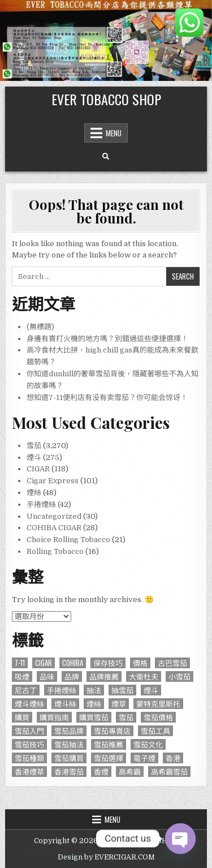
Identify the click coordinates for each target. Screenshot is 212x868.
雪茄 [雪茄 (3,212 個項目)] (126, 717)
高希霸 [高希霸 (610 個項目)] (130, 772)
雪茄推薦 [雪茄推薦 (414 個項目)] (109, 744)
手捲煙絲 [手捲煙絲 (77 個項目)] (62, 690)
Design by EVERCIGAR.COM (106, 857)
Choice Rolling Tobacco (68, 540)
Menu (114, 133)
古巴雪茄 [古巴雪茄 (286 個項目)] (172, 663)
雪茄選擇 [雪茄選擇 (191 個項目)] (109, 758)
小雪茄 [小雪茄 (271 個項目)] (179, 676)
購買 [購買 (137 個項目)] (22, 717)
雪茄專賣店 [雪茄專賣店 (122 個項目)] (112, 731)
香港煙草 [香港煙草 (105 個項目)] (29, 772)
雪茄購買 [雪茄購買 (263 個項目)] (69, 758)
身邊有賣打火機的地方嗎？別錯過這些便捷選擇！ (107, 339)
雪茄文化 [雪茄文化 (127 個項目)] (148, 744)
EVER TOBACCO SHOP (106, 99)
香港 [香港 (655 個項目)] (173, 758)
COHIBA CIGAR (54, 528)
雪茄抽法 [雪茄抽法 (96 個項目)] (69, 744)
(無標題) (40, 327)
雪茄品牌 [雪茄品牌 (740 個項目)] (69, 731)
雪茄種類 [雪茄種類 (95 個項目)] (29, 758)
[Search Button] (106, 157)
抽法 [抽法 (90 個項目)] (94, 690)
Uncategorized (54, 516)
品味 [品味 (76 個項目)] (47, 676)
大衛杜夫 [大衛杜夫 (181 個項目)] (144, 676)
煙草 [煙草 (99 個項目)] (119, 704)
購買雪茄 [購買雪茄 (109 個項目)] (94, 717)
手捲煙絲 (41, 504)
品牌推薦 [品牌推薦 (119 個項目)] (104, 676)
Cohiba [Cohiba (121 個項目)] (73, 663)
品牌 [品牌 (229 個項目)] (72, 676)
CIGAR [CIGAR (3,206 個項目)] (44, 663)
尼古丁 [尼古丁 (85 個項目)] (26, 690)
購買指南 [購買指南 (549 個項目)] (54, 717)
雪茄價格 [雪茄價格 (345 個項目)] (158, 717)
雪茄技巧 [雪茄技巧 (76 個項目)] (29, 744)
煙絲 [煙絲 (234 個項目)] (94, 704)
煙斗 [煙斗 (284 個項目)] (151, 690)
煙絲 (34, 493)
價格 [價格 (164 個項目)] (140, 663)
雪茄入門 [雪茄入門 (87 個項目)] (29, 731)
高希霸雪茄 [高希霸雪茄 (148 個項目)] (169, 772)
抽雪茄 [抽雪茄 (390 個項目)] (122, 690)
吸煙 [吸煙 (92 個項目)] (22, 676)
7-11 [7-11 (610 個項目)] (20, 663)
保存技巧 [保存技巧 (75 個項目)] (108, 663)
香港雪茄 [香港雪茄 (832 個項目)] (69, 772)
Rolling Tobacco (55, 551)
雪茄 (34, 446)
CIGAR (38, 469)
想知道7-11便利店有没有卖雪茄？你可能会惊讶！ (107, 398)
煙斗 (34, 457)
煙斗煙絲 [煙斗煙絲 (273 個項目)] (29, 704)
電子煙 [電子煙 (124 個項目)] (144, 758)
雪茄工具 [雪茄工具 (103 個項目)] (155, 731)
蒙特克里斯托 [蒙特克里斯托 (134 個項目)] (158, 704)
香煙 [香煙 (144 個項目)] (101, 772)
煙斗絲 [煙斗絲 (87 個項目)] (65, 704)
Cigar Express (53, 481)
